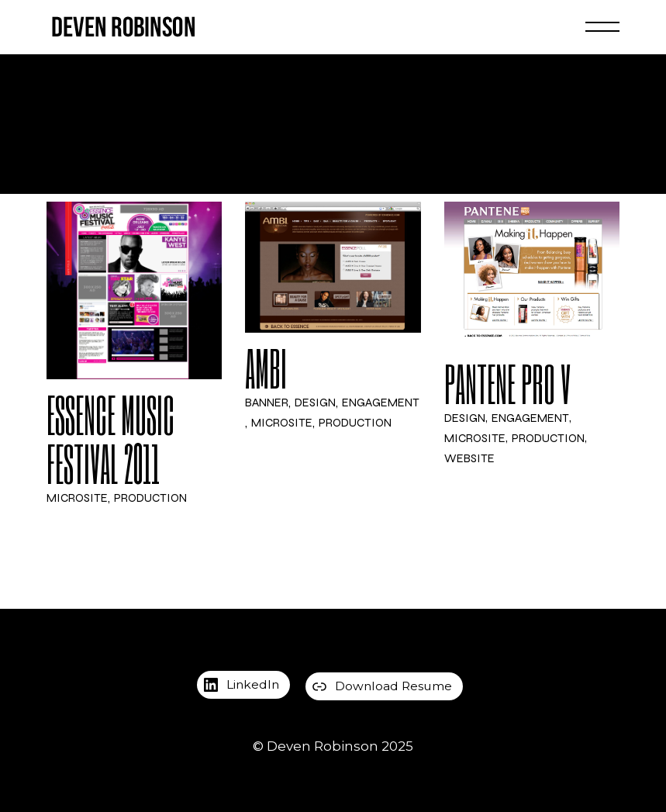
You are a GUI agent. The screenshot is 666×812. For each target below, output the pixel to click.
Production (150, 499)
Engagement (381, 404)
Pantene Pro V (507, 384)
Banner (267, 404)
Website (469, 459)
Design (315, 404)
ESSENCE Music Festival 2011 (110, 440)
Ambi (266, 369)
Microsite (77, 499)
